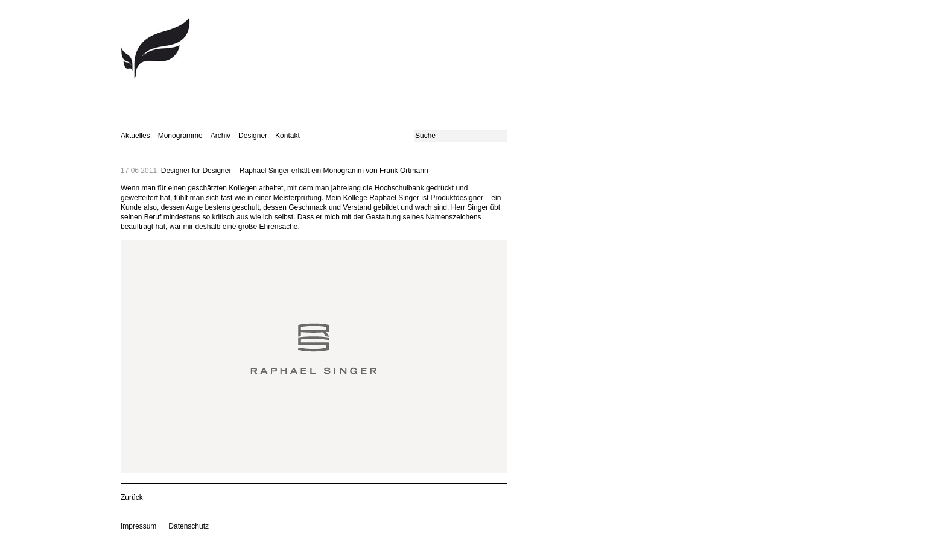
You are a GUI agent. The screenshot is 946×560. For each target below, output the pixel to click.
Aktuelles (135, 136)
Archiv (221, 136)
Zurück (132, 497)
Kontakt (287, 136)
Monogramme (180, 136)
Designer (253, 136)
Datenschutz (189, 526)
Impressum (138, 526)
